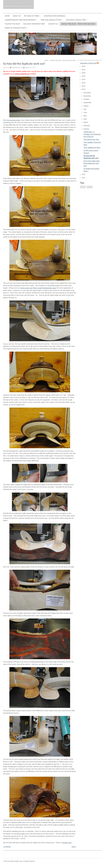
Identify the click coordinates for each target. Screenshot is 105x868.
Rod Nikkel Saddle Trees (18, 6)
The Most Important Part (34, 24)
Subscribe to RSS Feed (88, 63)
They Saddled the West (92, 148)
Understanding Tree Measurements (20, 20)
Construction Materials (55, 16)
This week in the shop (91, 139)
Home (7, 16)
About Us (17, 16)
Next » (74, 847)
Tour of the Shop (12, 24)
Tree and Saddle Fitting (51, 20)
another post (67, 843)
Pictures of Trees (31, 16)
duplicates (90, 187)
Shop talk (83, 187)
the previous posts (14, 120)
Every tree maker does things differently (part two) (92, 163)
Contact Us (53, 24)
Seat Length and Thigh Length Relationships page (38, 288)
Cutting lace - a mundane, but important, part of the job (92, 134)
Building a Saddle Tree (76, 20)
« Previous (7, 847)
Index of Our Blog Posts (15, 28)
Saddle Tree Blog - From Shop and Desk (78, 24)
